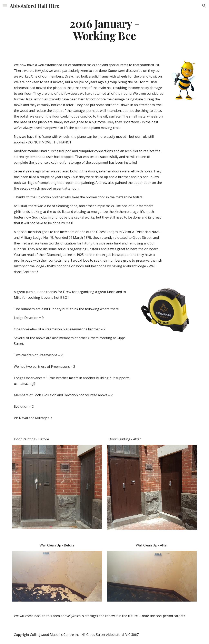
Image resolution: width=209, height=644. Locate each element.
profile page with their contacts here (42, 260)
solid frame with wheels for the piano (120, 76)
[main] (104, 29)
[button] (5, 6)
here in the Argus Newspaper (107, 255)
